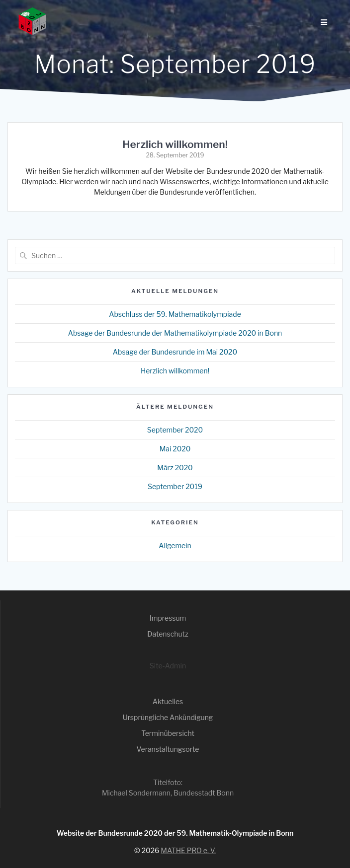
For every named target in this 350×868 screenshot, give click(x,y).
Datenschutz (168, 634)
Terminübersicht (168, 733)
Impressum (168, 618)
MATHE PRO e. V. (188, 850)
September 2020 (175, 430)
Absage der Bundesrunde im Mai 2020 (175, 352)
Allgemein (175, 545)
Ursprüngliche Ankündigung (168, 717)
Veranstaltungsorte (168, 749)
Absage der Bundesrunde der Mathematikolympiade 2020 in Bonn (175, 333)
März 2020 (175, 468)
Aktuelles (168, 701)
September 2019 (175, 486)
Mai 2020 (175, 449)
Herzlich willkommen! (175, 144)
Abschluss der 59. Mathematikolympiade (175, 314)
